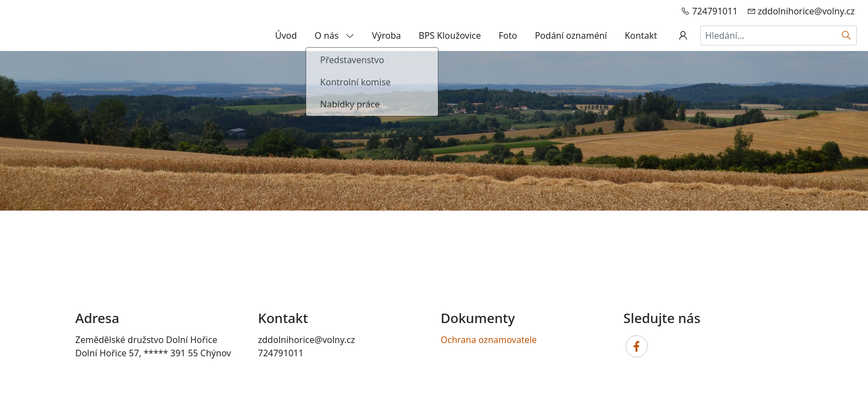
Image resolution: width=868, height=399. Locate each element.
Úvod (286, 35)
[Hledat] (847, 35)
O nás (334, 35)
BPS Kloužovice (449, 35)
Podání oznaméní (571, 35)
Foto (508, 35)
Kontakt (641, 35)
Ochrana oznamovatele (489, 340)
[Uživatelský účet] (683, 35)
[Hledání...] (768, 35)
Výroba (387, 35)
